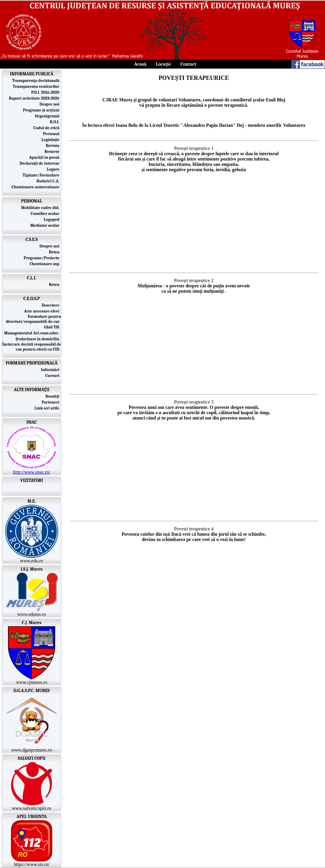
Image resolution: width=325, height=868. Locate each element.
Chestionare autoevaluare (36, 187)
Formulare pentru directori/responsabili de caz (33, 319)
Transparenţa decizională (37, 81)
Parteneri (51, 402)
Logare (54, 169)
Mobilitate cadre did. (41, 208)
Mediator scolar (46, 225)
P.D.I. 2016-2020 (46, 92)
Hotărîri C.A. (49, 181)
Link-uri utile (48, 408)
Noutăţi (53, 396)
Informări (51, 370)
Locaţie (164, 64)
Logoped (52, 220)
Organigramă (48, 116)
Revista (53, 146)
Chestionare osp (45, 264)
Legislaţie (51, 140)
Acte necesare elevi (43, 311)
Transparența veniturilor (37, 86)
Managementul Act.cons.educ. (33, 333)
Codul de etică (47, 128)
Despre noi (50, 104)
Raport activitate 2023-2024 (35, 98)
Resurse (53, 152)
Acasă (140, 64)
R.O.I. (55, 122)
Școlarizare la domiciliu (38, 339)
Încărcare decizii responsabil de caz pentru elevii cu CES (32, 347)
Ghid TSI (53, 327)
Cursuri (53, 376)
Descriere (51, 305)
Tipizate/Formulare (42, 175)
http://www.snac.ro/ (32, 472)
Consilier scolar (46, 214)
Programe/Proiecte (42, 258)
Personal (52, 134)
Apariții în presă (45, 157)
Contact (188, 64)
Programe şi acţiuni (42, 110)
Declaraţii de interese (40, 163)
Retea (55, 252)
